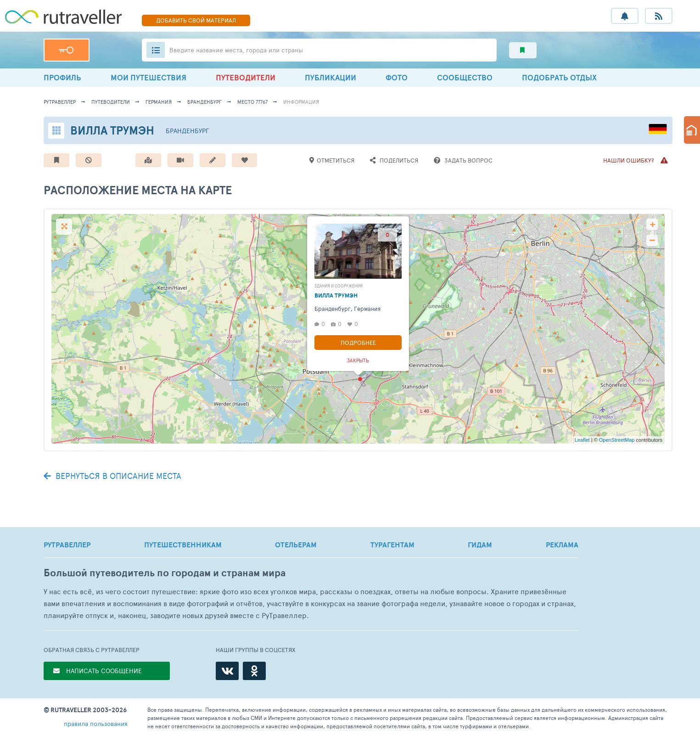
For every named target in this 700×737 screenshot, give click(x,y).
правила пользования (96, 723)
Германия (159, 102)
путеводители (111, 102)
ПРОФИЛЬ (62, 77)
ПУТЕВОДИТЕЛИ (246, 77)
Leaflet (582, 440)
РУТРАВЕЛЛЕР (67, 545)
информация (301, 102)
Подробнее (358, 343)
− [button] (652, 240)
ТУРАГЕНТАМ (392, 545)
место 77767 (252, 102)
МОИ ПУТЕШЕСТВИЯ (148, 77)
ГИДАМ (480, 545)
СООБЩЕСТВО (465, 77)
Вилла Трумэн (112, 130)
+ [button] (652, 224)
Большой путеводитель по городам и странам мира (165, 573)
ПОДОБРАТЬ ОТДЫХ (559, 77)
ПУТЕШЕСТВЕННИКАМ (183, 545)
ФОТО (397, 77)
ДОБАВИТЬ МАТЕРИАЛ (196, 20)
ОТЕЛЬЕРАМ (296, 545)
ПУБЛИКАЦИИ (330, 77)
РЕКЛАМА (562, 545)
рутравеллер (60, 102)
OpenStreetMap (617, 440)
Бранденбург (204, 102)
